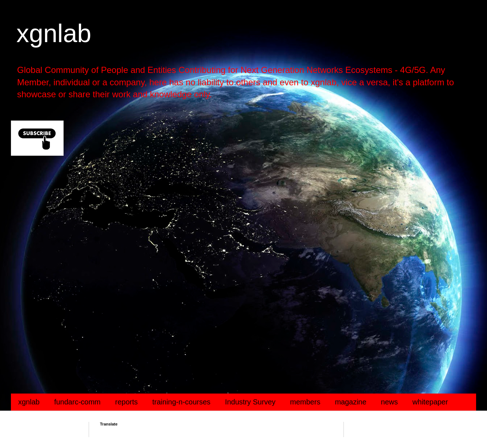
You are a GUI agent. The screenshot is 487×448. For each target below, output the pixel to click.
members (305, 402)
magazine (351, 402)
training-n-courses (181, 402)
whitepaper (430, 402)
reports (126, 402)
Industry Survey (250, 402)
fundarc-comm (77, 402)
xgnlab (54, 33)
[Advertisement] (229, 219)
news (389, 402)
